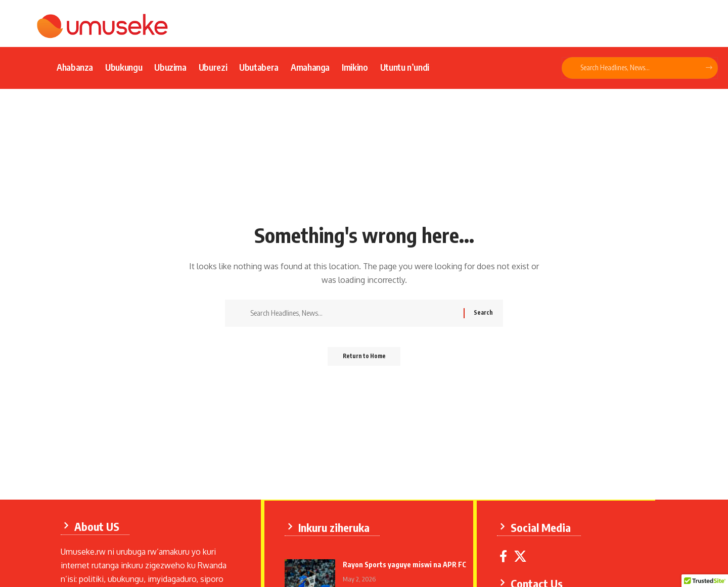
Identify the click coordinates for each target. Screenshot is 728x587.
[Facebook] (505, 555)
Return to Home (364, 359)
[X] (522, 555)
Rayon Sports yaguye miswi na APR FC (406, 564)
